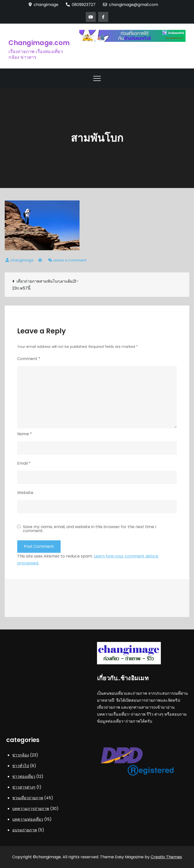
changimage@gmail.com (131, 5)
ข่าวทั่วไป (21, 766)
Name (25, 434)
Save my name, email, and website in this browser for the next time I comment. (90, 529)
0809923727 (81, 5)
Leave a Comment (70, 260)
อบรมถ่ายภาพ (25, 830)
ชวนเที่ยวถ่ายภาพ (28, 798)
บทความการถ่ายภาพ (31, 809)
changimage (22, 260)
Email (24, 463)
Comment (29, 359)
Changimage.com (39, 43)
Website (25, 493)
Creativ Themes (166, 857)
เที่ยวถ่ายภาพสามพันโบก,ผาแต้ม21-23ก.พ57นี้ (45, 285)
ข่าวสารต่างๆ (24, 787)
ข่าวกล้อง (21, 755)
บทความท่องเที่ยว (28, 819)
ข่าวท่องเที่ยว (24, 776)
